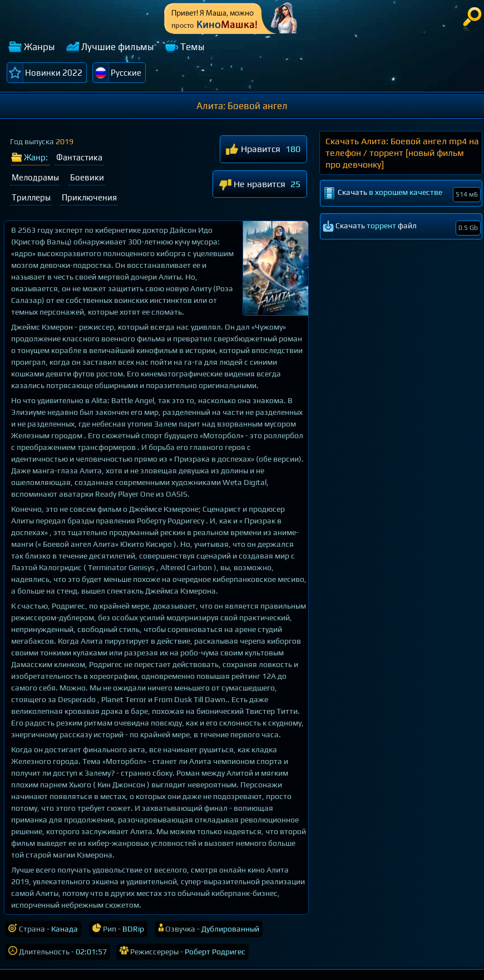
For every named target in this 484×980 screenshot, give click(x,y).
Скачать (402, 194)
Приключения (89, 197)
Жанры (39, 47)
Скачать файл (402, 228)
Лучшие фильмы (118, 47)
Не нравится (252, 185)
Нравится (253, 150)
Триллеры (31, 197)
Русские (126, 73)
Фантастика (79, 157)
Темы (192, 47)
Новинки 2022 (54, 73)
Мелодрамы (35, 177)
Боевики (87, 177)
